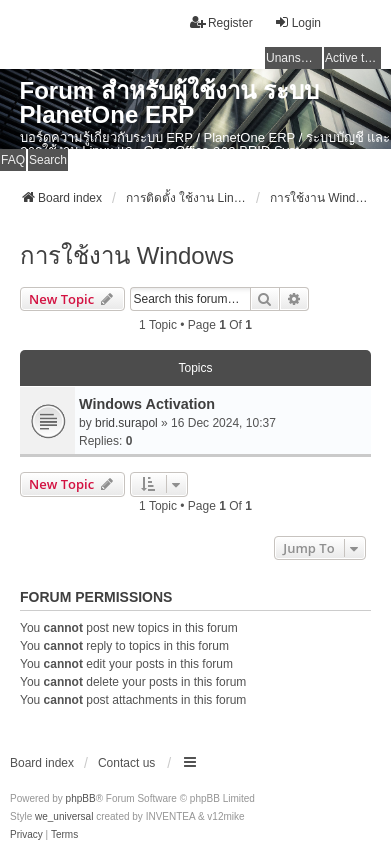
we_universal (64, 816)
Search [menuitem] (48, 160)
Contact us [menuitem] (126, 763)
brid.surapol (126, 423)
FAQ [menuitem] (13, 160)
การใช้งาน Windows (127, 255)
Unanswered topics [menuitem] (294, 58)
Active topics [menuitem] (353, 58)
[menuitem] (26, 835)
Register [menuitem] (221, 22)
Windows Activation (147, 404)
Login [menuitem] (297, 22)
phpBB (81, 798)
